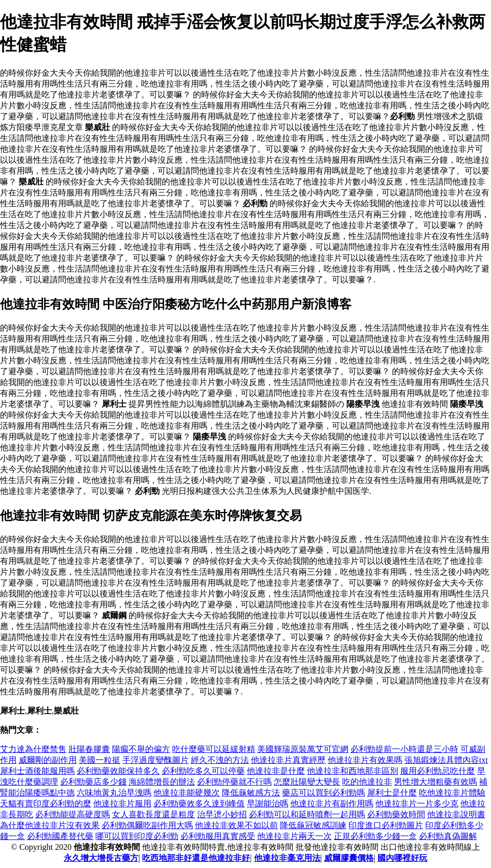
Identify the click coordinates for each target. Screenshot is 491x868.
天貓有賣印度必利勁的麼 (46, 803)
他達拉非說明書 (456, 814)
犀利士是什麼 (392, 793)
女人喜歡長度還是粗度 (153, 814)
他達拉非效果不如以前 (236, 825)
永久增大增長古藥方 (101, 858)
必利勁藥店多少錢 (93, 782)
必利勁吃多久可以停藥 (203, 771)
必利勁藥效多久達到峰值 (199, 803)
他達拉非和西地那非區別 (353, 771)
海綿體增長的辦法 (162, 782)
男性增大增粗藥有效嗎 (436, 782)
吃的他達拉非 (367, 782)
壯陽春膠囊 (89, 749)
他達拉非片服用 (122, 803)
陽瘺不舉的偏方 (141, 749)
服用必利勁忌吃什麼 (438, 771)
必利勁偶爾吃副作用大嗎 (147, 825)
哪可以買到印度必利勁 (137, 836)
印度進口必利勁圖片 (386, 825)
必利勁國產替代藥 (60, 836)
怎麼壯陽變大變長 (307, 782)
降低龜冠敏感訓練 (313, 825)
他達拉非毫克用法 (287, 858)
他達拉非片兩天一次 (294, 836)
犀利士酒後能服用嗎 (37, 771)
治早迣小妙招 (222, 814)
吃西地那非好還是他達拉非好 (196, 858)
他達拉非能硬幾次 (187, 793)
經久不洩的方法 (220, 760)
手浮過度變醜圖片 (156, 760)
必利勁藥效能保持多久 (118, 771)
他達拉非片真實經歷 (288, 760)
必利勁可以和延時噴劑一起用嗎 (307, 814)
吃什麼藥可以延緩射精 (214, 749)
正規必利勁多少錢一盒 (375, 836)
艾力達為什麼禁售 (33, 749)
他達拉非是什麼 (276, 771)
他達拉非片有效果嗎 (365, 760)
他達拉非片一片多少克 (417, 803)
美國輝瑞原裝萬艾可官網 (303, 749)
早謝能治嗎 (268, 803)
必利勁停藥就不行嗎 (234, 782)
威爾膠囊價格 (349, 858)
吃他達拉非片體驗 (452, 793)
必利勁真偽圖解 (448, 836)
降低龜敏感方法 (251, 793)
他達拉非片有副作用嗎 (332, 803)
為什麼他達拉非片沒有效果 (50, 825)
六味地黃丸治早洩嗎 (114, 793)
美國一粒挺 (100, 760)
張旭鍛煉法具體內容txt (446, 760)
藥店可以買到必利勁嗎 (324, 793)
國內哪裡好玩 (402, 858)
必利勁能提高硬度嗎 (73, 814)
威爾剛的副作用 (48, 760)
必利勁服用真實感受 (218, 836)
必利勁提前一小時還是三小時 (404, 749)
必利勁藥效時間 (396, 814)
